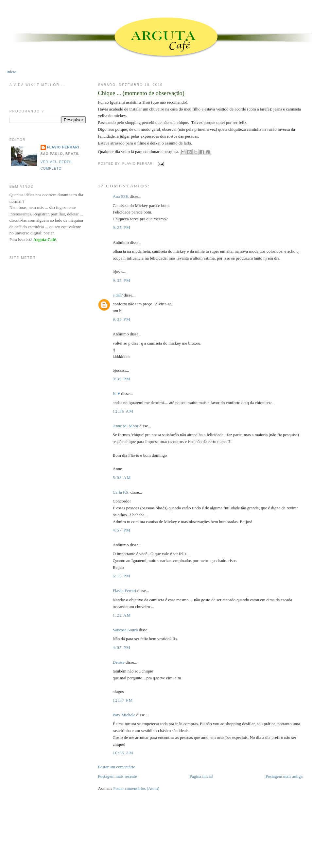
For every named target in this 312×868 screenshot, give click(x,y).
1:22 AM (122, 615)
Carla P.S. (121, 492)
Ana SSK (121, 196)
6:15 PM (122, 576)
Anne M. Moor (126, 426)
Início (11, 72)
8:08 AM (122, 477)
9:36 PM (122, 379)
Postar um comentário (117, 767)
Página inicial (201, 776)
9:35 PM (122, 280)
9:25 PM (122, 227)
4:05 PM (122, 647)
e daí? (118, 295)
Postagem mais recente (118, 776)
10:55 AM (123, 753)
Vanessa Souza (126, 630)
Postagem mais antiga (284, 776)
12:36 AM (123, 411)
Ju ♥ (117, 393)
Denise (119, 662)
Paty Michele (124, 715)
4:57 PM (122, 530)
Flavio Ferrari (125, 591)
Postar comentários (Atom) (136, 788)
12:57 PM (123, 700)
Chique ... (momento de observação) (141, 93)
